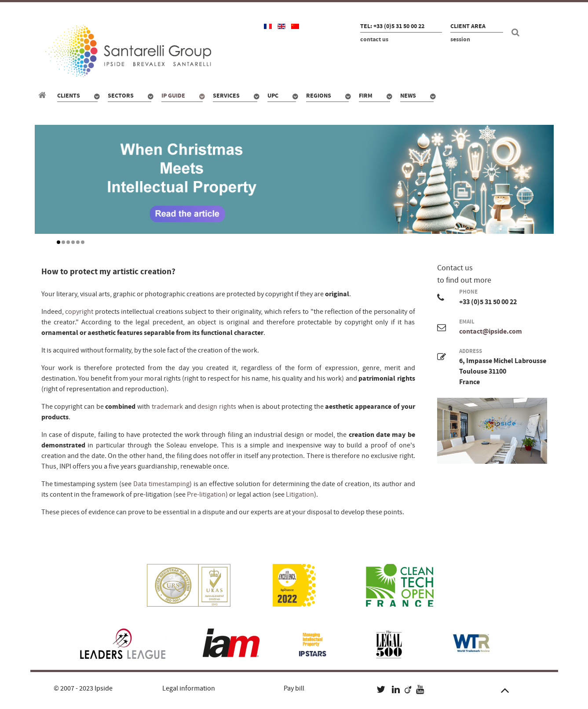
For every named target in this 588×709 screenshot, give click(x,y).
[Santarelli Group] (44, 95)
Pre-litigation (206, 494)
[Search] (517, 33)
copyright (79, 312)
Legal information (189, 688)
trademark (167, 407)
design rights (217, 407)
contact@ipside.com (491, 331)
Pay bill (294, 688)
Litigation (300, 494)
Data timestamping (161, 484)
